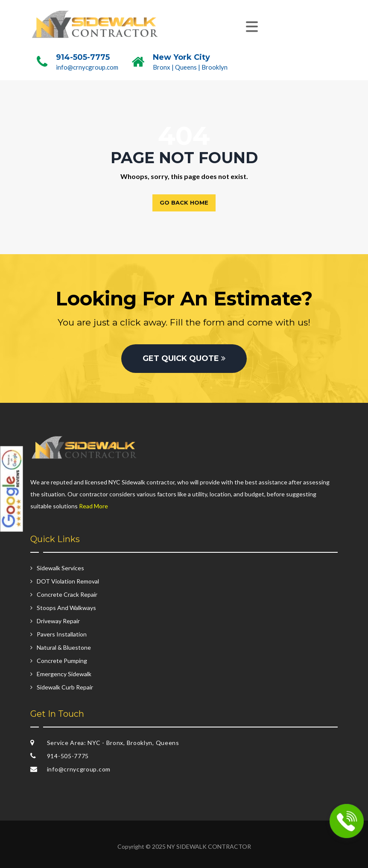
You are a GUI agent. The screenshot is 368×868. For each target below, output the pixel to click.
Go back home (184, 202)
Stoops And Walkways (66, 608)
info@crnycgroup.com (87, 67)
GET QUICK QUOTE (184, 358)
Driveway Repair (58, 621)
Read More (93, 506)
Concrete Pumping (62, 661)
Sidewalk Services (60, 568)
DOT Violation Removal (68, 581)
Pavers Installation (62, 634)
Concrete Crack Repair (67, 594)
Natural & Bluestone (64, 647)
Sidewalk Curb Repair (65, 687)
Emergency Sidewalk (64, 674)
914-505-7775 (83, 57)
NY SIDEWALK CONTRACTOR (209, 846)
